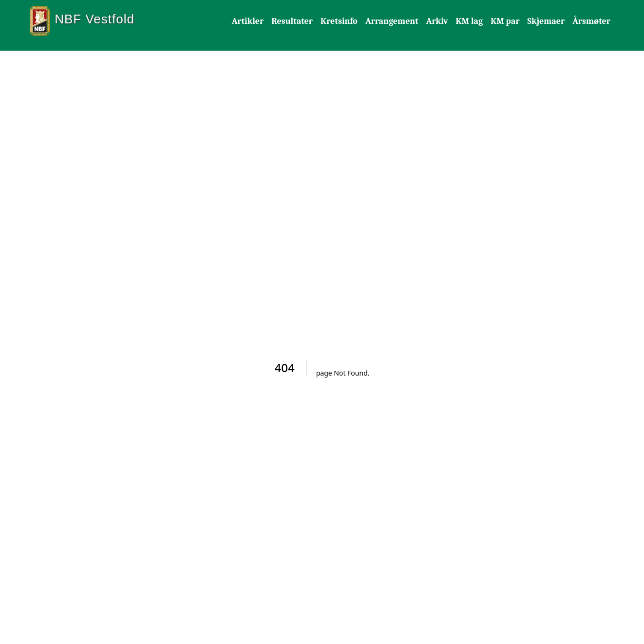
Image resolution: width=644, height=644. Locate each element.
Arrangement (392, 21)
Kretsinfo (339, 21)
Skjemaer (546, 21)
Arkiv (437, 21)
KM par (505, 21)
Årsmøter (591, 21)
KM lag (470, 21)
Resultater (292, 21)
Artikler (248, 21)
